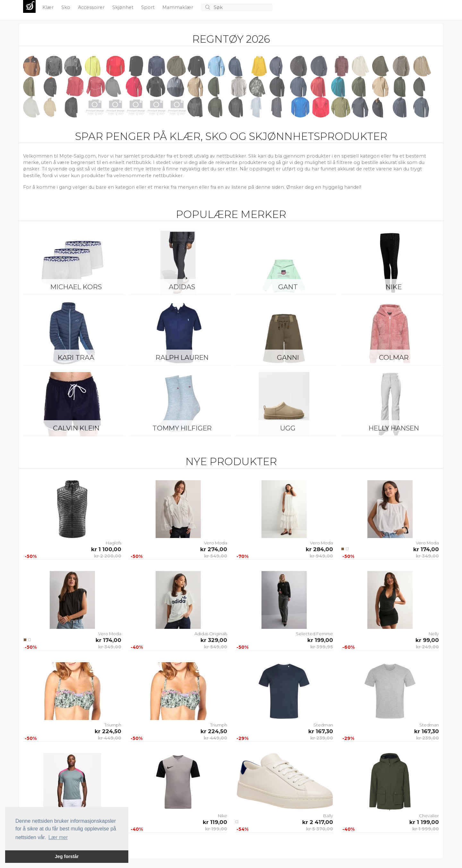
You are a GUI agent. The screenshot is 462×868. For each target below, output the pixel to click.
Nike (394, 287)
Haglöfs (114, 543)
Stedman (323, 725)
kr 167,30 (321, 731)
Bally (328, 816)
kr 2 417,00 (318, 822)
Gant (288, 287)
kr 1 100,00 (106, 549)
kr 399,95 (322, 647)
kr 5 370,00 (320, 829)
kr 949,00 (321, 556)
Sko (66, 7)
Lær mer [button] (58, 837)
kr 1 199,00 (424, 822)
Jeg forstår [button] (67, 856)
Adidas (182, 287)
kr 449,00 (110, 738)
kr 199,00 (320, 640)
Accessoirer (92, 7)
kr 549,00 (216, 556)
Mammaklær (178, 7)
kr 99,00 (427, 640)
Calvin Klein (76, 428)
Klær (49, 7)
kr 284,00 (319, 549)
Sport (149, 7)
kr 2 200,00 (108, 556)
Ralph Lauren (182, 357)
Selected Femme (314, 634)
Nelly (434, 634)
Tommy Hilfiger (182, 428)
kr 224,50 (108, 731)
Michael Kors (76, 287)
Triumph (113, 725)
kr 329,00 (214, 640)
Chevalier (429, 816)
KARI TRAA (76, 357)
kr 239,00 (322, 738)
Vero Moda (216, 543)
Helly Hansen (394, 428)
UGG (288, 428)
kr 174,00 (426, 549)
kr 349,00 (427, 556)
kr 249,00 (427, 647)
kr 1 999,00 (426, 829)
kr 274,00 (214, 549)
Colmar (394, 357)
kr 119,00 (215, 822)
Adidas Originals (211, 634)
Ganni (288, 357)
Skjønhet (124, 7)
